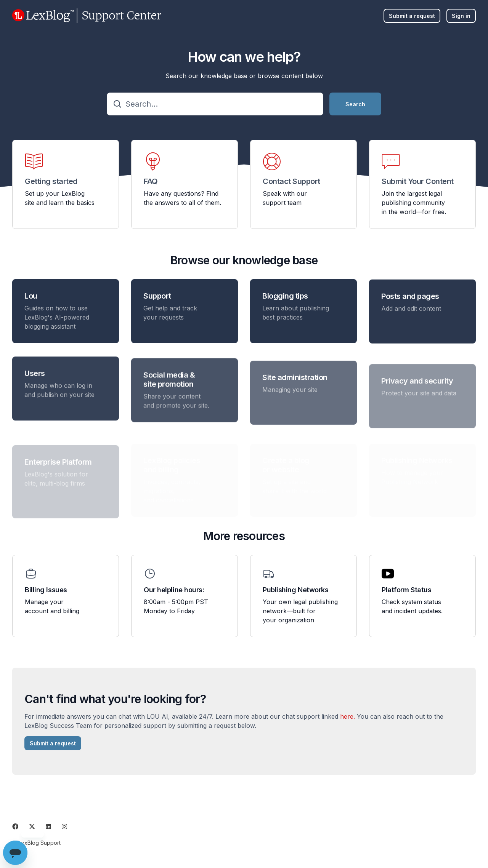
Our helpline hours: (174, 590)
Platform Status (406, 590)
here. (348, 719)
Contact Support (291, 181)
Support (157, 301)
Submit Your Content (418, 181)
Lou (31, 299)
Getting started (51, 181)
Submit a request (412, 16)
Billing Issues (46, 590)
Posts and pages (410, 309)
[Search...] (215, 104)
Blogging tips (285, 304)
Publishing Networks (295, 590)
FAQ (151, 181)
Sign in (461, 16)
